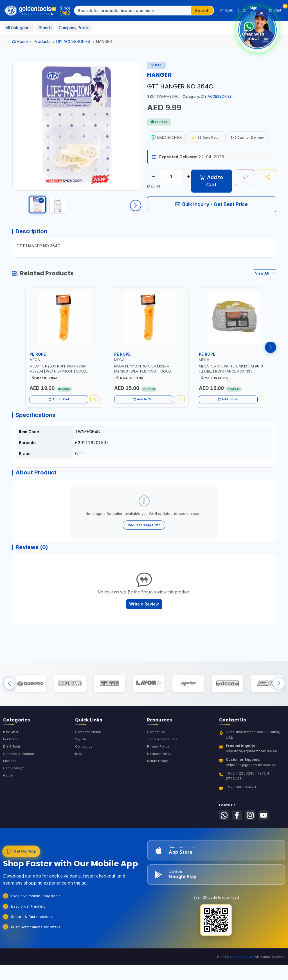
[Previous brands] (9, 709)
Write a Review (144, 626)
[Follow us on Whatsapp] (225, 844)
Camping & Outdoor (20, 783)
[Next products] (271, 363)
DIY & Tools (13, 776)
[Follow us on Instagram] (253, 844)
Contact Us (156, 761)
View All (265, 289)
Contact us (84, 776)
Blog (79, 783)
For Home (11, 768)
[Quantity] (171, 193)
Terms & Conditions (164, 768)
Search (202, 11)
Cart (277, 10)
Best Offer (12, 761)
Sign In (81, 768)
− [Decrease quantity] (153, 193)
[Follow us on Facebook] (239, 844)
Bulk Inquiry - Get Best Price (211, 221)
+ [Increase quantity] (188, 193)
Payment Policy (160, 783)
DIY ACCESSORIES (73, 41)
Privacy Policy (159, 776)
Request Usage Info (144, 544)
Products (42, 41)
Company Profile (89, 761)
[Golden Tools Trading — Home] (38, 11)
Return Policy (158, 791)
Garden (9, 806)
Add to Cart (211, 197)
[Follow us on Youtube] (267, 844)
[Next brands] (279, 709)
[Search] (133, 11)
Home (20, 41)
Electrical (11, 791)
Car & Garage (14, 799)
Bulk (226, 10)
